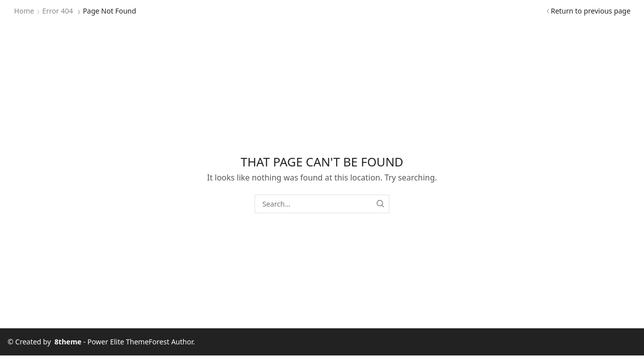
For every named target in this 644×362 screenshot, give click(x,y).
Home (24, 11)
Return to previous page (591, 11)
